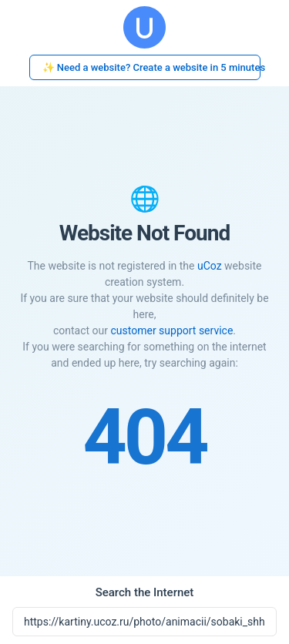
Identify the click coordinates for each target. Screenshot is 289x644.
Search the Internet (145, 592)
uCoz (210, 266)
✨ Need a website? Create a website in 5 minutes (151, 67)
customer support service (171, 330)
